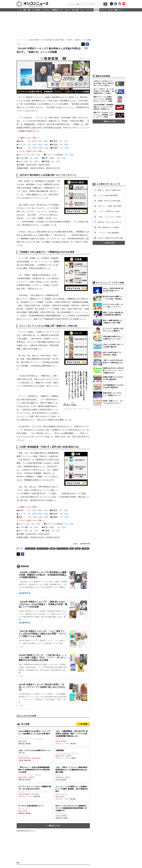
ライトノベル (62, 549)
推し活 (111, 10)
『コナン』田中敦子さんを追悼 (109, 211)
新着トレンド (118, 10)
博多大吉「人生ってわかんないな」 (110, 222)
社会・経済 (75, 10)
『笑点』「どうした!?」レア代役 (109, 217)
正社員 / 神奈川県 (35, 755)
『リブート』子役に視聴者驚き (109, 233)
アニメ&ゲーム (46, 10)
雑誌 (78, 549)
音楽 (29, 10)
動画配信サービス (58, 10)
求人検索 (84, 724)
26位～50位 (43, 141)
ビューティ (89, 10)
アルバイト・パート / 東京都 (72, 737)
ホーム (19, 40)
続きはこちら (55, 826)
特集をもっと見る (109, 121)
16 (64, 58)
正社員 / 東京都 (72, 773)
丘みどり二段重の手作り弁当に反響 (110, 238)
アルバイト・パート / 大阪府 (72, 754)
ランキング (104, 10)
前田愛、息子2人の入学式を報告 (109, 201)
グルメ (82, 10)
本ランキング (43, 549)
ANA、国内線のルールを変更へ (109, 227)
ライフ (96, 10)
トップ (20, 10)
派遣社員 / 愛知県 (35, 737)
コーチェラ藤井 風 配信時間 (108, 195)
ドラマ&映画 (36, 10)
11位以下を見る (109, 243)
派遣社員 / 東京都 (35, 773)
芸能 (25, 10)
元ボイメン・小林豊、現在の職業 (109, 206)
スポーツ (67, 10)
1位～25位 (32, 141)
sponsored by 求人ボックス (26, 831)
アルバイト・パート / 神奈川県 (35, 791)
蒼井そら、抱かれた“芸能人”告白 (109, 190)
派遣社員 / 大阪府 (72, 812)
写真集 (85, 549)
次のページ (83, 58)
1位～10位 (64, 141)
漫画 (53, 549)
